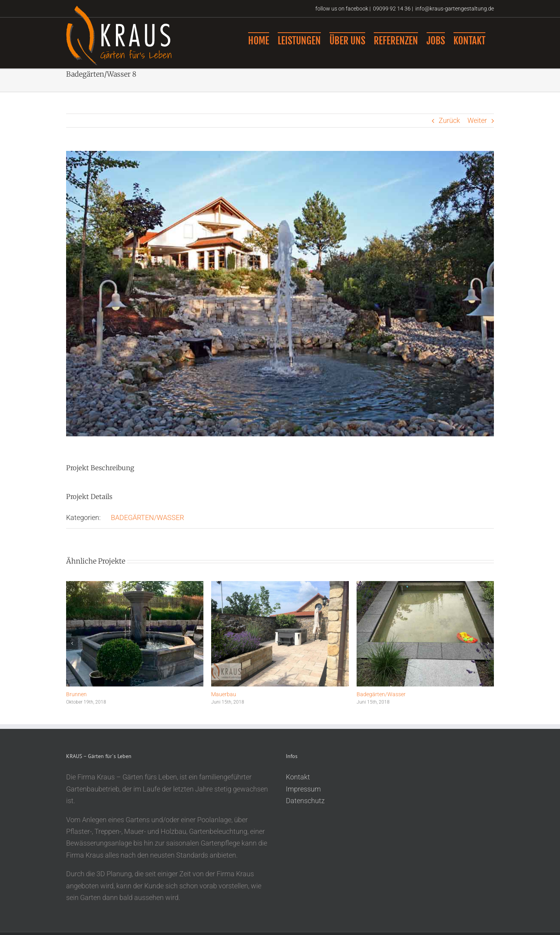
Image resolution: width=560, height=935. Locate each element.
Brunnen (76, 703)
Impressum (303, 798)
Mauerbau (224, 703)
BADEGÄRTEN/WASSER (147, 526)
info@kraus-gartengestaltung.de (455, 9)
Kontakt (298, 785)
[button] (72, 652)
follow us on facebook (341, 9)
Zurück (449, 129)
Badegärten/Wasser (381, 703)
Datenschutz (305, 809)
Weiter (477, 129)
